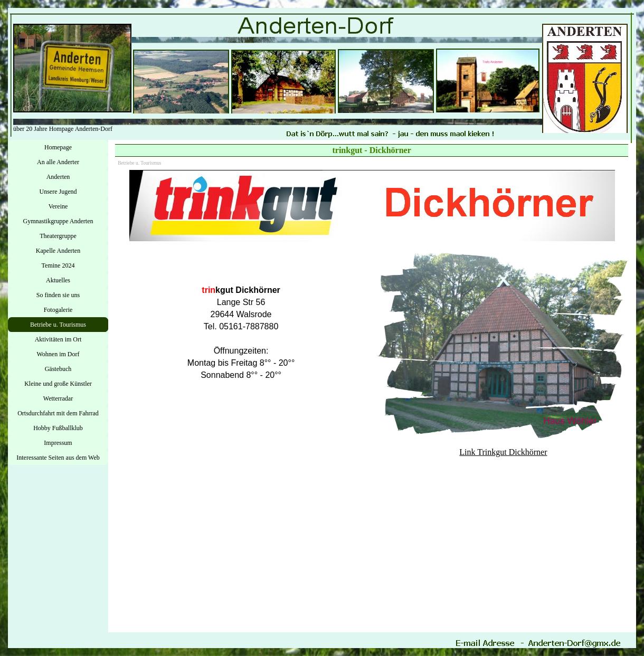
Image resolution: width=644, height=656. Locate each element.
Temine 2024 (58, 265)
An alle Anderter (58, 162)
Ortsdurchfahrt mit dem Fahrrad (58, 413)
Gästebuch (58, 369)
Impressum (58, 443)
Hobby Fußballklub (58, 428)
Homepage (58, 147)
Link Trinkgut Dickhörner (503, 452)
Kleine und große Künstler (58, 384)
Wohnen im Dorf (58, 354)
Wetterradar (58, 398)
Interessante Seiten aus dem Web (58, 458)
